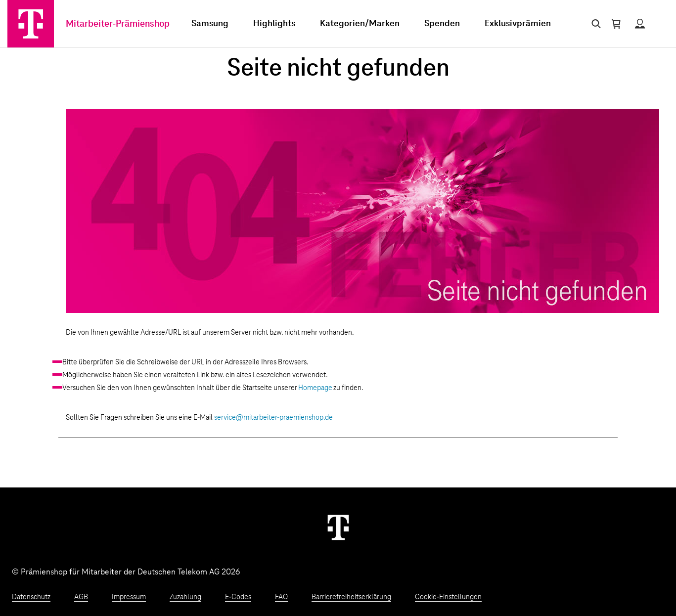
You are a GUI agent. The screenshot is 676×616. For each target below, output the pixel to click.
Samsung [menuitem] (210, 24)
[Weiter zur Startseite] (338, 527)
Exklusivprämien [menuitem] (518, 24)
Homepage (315, 388)
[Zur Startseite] (31, 24)
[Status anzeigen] (640, 24)
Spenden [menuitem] (442, 24)
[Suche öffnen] (594, 24)
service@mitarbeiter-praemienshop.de (273, 418)
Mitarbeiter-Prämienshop (118, 24)
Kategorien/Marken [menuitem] (360, 24)
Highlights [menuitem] (274, 24)
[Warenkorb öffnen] (616, 24)
